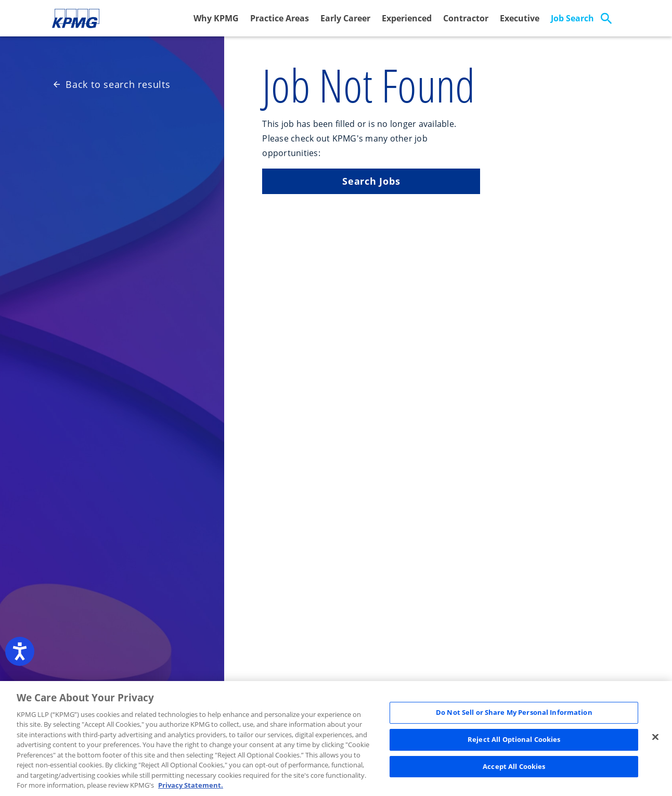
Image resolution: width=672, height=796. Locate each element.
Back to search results (112, 84)
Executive (520, 18)
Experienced (407, 18)
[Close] (655, 737)
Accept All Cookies (514, 766)
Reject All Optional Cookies (514, 739)
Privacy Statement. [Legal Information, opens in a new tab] (191, 785)
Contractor (466, 18)
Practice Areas (280, 18)
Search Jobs (371, 181)
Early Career (345, 18)
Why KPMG (216, 18)
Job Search (572, 18)
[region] (336, 739)
